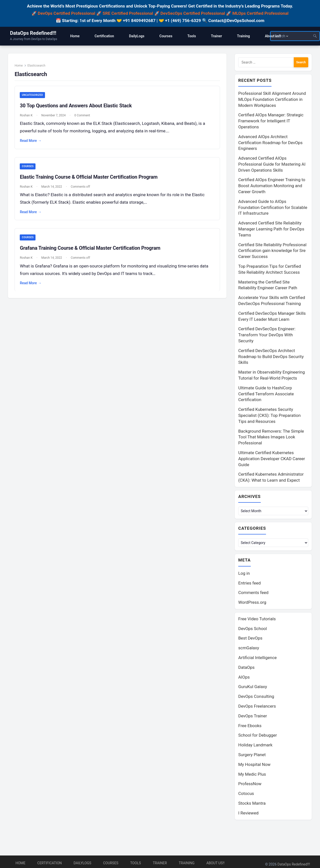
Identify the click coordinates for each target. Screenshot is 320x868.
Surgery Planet (252, 756)
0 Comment (83, 117)
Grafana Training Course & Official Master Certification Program (91, 250)
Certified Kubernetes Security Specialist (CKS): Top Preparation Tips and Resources (269, 416)
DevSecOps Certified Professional (193, 13)
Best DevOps (250, 639)
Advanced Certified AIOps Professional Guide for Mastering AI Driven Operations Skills (272, 164)
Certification (49, 863)
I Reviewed (248, 814)
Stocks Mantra (252, 804)
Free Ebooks (250, 727)
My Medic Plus (252, 775)
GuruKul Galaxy (253, 688)
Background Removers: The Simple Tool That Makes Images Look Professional (271, 437)
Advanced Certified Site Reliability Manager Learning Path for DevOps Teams (271, 229)
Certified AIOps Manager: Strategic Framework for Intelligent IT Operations (271, 121)
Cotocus (246, 794)
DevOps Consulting (256, 697)
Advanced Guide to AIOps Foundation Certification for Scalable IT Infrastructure (273, 208)
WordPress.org (252, 603)
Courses (29, 168)
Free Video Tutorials (257, 620)
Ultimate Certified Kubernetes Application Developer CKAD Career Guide (272, 459)
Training (187, 863)
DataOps (246, 668)
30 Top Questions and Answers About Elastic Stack (77, 107)
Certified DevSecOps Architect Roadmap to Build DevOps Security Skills (271, 357)
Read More (32, 142)
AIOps (244, 678)
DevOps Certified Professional (66, 13)
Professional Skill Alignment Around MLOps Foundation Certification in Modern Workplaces (272, 100)
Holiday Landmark (255, 746)
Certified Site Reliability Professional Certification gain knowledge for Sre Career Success (272, 251)
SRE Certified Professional (128, 13)
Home (20, 67)
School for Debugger (258, 736)
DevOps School (252, 630)
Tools (136, 863)
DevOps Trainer (253, 717)
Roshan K (28, 117)
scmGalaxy (249, 649)
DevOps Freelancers (257, 707)
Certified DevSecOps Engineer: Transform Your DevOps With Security (267, 335)
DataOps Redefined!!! (33, 33)
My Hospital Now (254, 765)
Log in (244, 574)
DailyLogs (82, 863)
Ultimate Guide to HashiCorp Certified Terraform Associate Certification (266, 394)
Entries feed (249, 584)
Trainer (160, 863)
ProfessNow (250, 785)
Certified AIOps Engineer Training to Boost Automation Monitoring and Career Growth (272, 186)
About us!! (215, 863)
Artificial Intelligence (257, 659)
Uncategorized (34, 97)
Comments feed (253, 594)
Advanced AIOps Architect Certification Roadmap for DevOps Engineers (270, 143)
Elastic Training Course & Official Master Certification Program (90, 179)
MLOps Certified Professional (261, 13)
